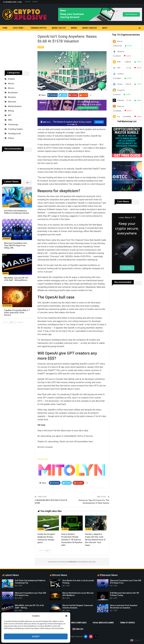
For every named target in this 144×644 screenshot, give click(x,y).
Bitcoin (28, 2)
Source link (43, 459)
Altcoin (11, 84)
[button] (66, 616)
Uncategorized (14, 134)
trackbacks (73, 562)
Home (5, 28)
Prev (41, 551)
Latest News (18, 28)
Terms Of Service (127, 623)
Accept (36, 637)
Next (48, 551)
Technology (13, 125)
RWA (10, 120)
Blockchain (13, 93)
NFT (10, 115)
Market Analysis (90, 28)
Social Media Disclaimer (103, 623)
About (105, 28)
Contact (35, 2)
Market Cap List (59, 28)
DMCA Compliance (79, 623)
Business (12, 97)
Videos (11, 138)
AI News (41, 47)
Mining (74, 28)
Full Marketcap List (127, 121)
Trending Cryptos (39, 28)
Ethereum (12, 102)
